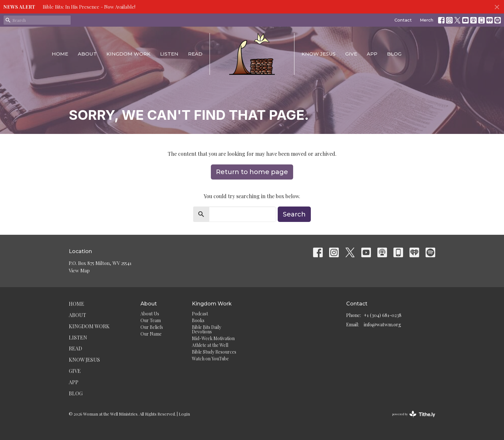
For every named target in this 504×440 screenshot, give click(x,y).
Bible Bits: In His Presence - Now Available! (89, 7)
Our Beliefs (152, 327)
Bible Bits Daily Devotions (207, 329)
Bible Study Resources (214, 352)
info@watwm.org (382, 324)
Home (60, 54)
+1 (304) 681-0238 (383, 315)
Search (294, 214)
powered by (414, 414)
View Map (79, 270)
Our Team (151, 320)
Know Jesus (319, 54)
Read (195, 54)
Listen (169, 54)
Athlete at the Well (210, 345)
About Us (150, 314)
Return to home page (252, 172)
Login (184, 414)
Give (351, 54)
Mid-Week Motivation (213, 338)
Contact (403, 20)
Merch (427, 20)
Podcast (200, 314)
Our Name (151, 334)
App (372, 54)
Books (198, 320)
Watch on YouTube (210, 359)
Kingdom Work (128, 54)
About (87, 54)
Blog (394, 54)
